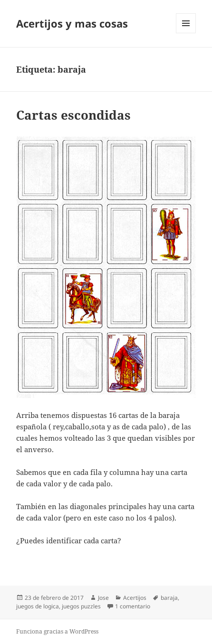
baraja (169, 598)
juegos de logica (38, 606)
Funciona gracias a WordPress (57, 631)
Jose (103, 598)
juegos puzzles (81, 606)
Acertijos (135, 598)
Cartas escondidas (73, 115)
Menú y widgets (186, 33)
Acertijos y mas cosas (72, 23)
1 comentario (133, 606)
